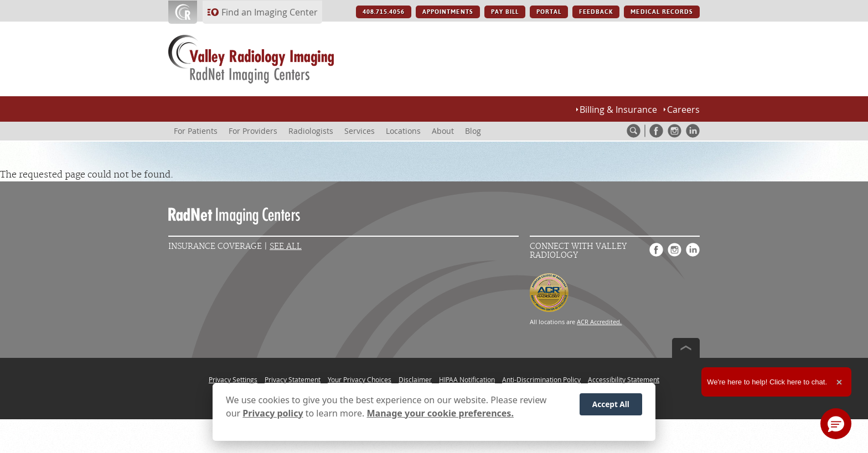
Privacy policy (273, 413)
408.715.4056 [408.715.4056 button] (384, 12)
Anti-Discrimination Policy (541, 379)
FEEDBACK (596, 12)
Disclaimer (415, 379)
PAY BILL (505, 12)
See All (286, 246)
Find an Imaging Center (270, 12)
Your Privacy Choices (360, 379)
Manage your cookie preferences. (440, 413)
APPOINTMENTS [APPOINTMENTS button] (448, 12)
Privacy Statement (293, 379)
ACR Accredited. (599, 322)
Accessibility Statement (624, 379)
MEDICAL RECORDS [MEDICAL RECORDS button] (662, 12)
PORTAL (549, 12)
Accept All (611, 404)
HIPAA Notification (467, 379)
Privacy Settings (233, 379)
